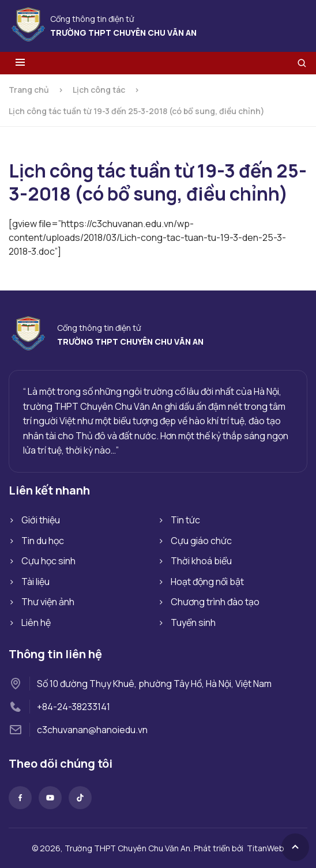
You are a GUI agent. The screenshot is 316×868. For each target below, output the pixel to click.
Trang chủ (29, 90)
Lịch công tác (99, 90)
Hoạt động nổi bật (207, 582)
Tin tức (185, 520)
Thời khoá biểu (201, 561)
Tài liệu (35, 582)
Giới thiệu (41, 520)
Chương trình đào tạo (215, 602)
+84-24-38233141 (74, 707)
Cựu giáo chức (201, 541)
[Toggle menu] (20, 63)
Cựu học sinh (48, 561)
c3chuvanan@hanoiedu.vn (92, 730)
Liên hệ (36, 622)
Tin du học (43, 541)
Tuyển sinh (193, 622)
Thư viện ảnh (48, 602)
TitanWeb (266, 848)
